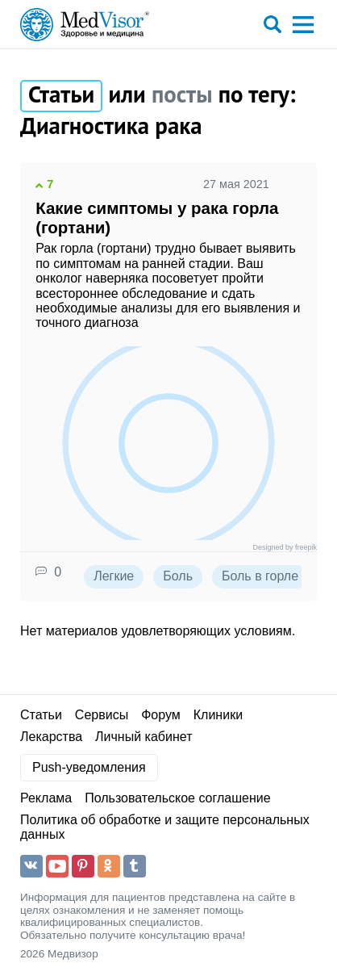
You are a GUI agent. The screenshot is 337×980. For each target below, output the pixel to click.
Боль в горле (260, 576)
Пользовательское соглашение (177, 798)
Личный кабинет (144, 737)
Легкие (114, 576)
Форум (161, 715)
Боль (178, 576)
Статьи (41, 715)
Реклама (46, 798)
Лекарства (51, 737)
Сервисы (102, 715)
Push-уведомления (89, 767)
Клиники (218, 715)
